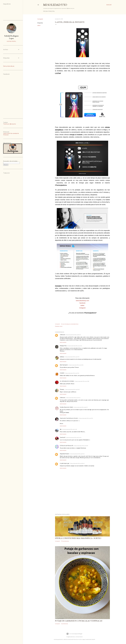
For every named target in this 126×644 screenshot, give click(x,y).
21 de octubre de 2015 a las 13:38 (82, 381)
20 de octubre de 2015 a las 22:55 (76, 365)
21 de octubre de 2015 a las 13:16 (72, 373)
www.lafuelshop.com (82, 301)
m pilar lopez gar (65, 463)
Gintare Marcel (79, 637)
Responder (63, 342)
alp (61, 429)
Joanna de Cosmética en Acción (69, 418)
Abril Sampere (64, 365)
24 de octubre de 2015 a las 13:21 (77, 454)
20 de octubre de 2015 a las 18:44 (73, 335)
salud (39, 25)
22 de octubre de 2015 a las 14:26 (69, 429)
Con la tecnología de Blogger (74, 634)
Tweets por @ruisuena (9, 124)
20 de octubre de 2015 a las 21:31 (72, 357)
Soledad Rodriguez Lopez (11, 37)
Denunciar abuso (9, 66)
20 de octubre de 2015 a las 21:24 (75, 346)
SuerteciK (63, 437)
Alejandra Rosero (65, 454)
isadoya (62, 357)
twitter (82, 305)
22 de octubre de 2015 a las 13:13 (86, 418)
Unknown (63, 335)
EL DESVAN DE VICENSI (67, 381)
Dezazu (62, 389)
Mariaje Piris (63, 346)
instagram (82, 308)
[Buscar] (109, 5)
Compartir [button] (40, 19)
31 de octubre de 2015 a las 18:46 (77, 463)
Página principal (49, 11)
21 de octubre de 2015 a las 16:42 (73, 398)
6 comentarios (65, 624)
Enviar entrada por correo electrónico (70, 324)
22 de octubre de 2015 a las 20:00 (74, 437)
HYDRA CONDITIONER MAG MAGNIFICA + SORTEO (78, 538)
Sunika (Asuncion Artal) (66, 407)
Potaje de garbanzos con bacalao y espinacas (79, 621)
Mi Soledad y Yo (55, 5)
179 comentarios (65, 541)
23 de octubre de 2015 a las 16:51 (81, 446)
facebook (82, 303)
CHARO (62, 373)
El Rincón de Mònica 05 (66, 446)
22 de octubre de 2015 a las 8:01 (80, 407)
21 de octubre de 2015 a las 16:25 (72, 389)
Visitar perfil (11, 41)
